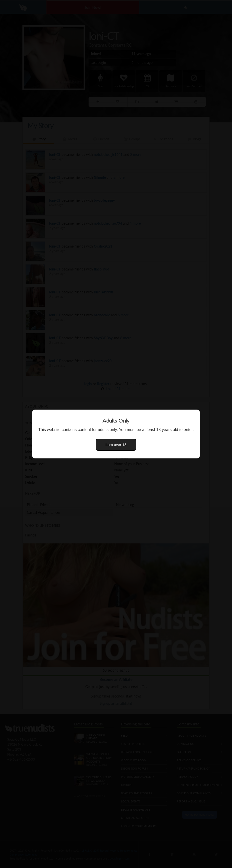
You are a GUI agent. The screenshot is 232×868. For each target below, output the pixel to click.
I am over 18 (116, 445)
